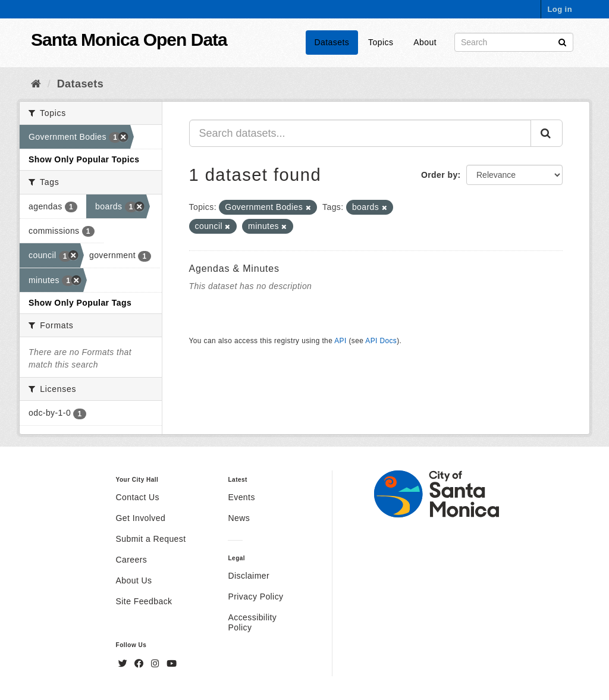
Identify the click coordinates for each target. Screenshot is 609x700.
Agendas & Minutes (234, 269)
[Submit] (562, 41)
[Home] (36, 84)
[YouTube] (172, 664)
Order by (440, 175)
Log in (560, 9)
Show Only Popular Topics (84, 159)
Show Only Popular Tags (80, 303)
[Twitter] (124, 664)
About (425, 42)
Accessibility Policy (252, 622)
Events (241, 497)
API (340, 341)
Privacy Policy (255, 597)
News (239, 518)
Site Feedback (144, 601)
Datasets (332, 42)
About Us (134, 580)
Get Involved (141, 518)
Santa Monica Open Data (129, 40)
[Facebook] (140, 664)
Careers (132, 560)
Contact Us (138, 497)
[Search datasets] (514, 42)
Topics (381, 42)
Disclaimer (249, 576)
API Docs (381, 341)
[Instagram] (156, 664)
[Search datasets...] (360, 133)
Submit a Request (151, 539)
